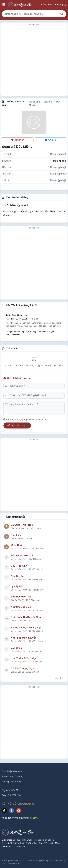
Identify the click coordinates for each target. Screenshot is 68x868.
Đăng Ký (62, 4)
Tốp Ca (24, 332)
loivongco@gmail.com (44, 840)
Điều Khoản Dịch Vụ (13, 776)
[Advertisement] (34, 60)
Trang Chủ (34, 102)
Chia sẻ (50, 140)
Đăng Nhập (47, 4)
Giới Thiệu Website (12, 771)
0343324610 (19, 840)
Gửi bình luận (17, 425)
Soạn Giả (48, 102)
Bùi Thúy (32, 332)
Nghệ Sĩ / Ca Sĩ (10, 790)
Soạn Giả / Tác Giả (12, 795)
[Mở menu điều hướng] (4, 5)
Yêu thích (18, 140)
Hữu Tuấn (43, 332)
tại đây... (34, 818)
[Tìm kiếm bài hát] (30, 14)
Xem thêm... (60, 678)
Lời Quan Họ (19, 846)
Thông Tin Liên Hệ (12, 781)
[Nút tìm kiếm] (62, 14)
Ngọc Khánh (14, 332)
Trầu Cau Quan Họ (16, 315)
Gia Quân (16, 334)
